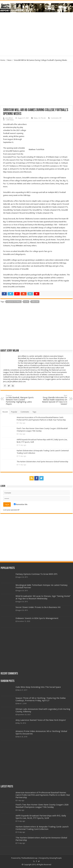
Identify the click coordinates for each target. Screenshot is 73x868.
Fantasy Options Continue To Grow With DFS (36, 574)
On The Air (42, 118)
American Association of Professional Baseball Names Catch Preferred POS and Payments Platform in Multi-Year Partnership (43, 795)
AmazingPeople (55, 858)
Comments (25, 412)
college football (14, 302)
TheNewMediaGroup (29, 858)
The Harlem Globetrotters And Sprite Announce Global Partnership (42, 462)
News (9, 60)
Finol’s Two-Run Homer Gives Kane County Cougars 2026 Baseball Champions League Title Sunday (42, 806)
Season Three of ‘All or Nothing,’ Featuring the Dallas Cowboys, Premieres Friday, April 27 (41, 699)
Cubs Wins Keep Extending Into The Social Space (38, 687)
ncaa (26, 302)
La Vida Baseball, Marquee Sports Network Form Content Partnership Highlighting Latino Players (20, 400)
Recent (5, 412)
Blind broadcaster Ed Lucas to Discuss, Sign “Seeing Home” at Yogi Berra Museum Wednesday (43, 597)
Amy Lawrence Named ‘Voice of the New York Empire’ (41, 720)
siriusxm (35, 302)
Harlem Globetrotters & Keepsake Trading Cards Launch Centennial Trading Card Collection (42, 828)
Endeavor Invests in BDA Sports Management (37, 618)
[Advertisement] (36, 34)
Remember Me (21, 504)
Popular (14, 412)
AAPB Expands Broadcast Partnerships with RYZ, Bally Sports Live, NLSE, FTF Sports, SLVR (41, 817)
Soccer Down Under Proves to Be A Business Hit (38, 607)
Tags (34, 412)
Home (3, 60)
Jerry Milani (9, 118)
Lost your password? (11, 510)
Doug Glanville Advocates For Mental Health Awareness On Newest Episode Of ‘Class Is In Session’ (53, 400)
